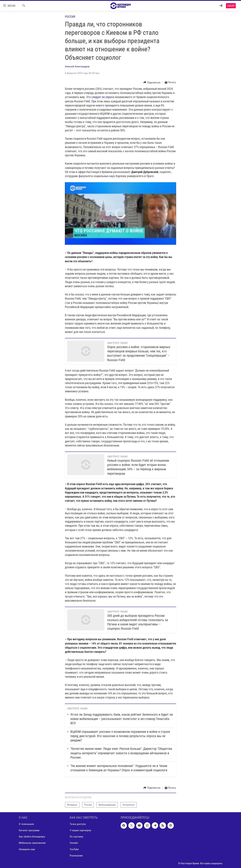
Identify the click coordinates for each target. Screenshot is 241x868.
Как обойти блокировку (32, 837)
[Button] (152, 82)
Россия (70, 17)
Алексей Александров (77, 66)
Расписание (76, 856)
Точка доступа (78, 824)
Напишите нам (27, 849)
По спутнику (76, 837)
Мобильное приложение (32, 843)
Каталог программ (29, 830)
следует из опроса (103, 97)
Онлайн (74, 843)
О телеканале (26, 824)
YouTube (74, 849)
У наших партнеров (80, 830)
